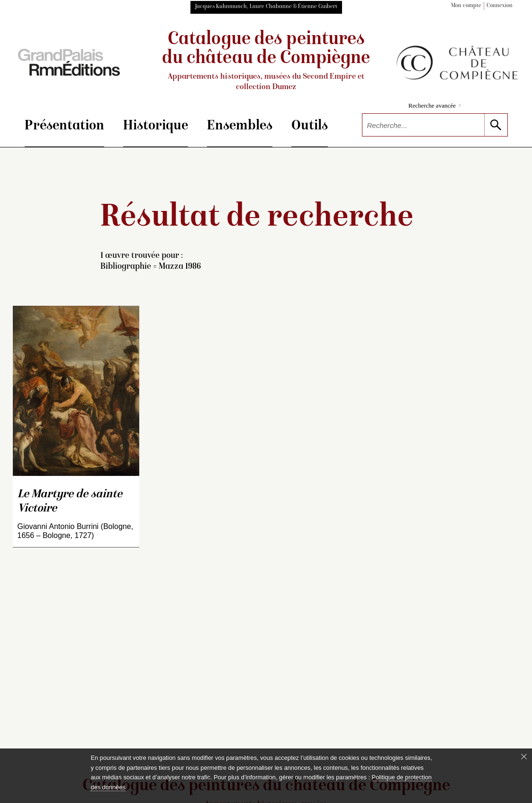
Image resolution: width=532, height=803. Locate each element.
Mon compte (466, 6)
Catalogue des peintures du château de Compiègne (266, 61)
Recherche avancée (435, 105)
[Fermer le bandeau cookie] (524, 757)
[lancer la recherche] (496, 125)
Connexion (500, 6)
